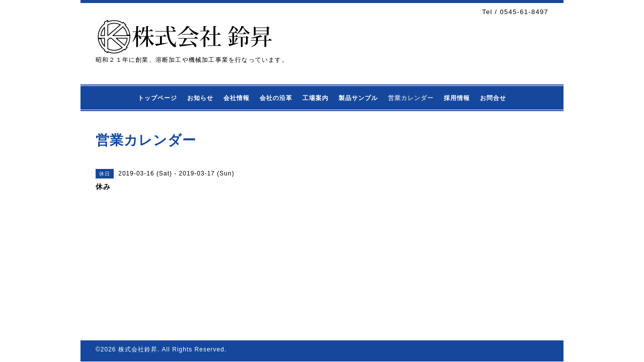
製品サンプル (358, 98)
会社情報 (236, 98)
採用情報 (457, 98)
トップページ (157, 98)
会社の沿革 (276, 98)
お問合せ (493, 98)
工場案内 (315, 98)
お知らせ (200, 98)
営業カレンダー (411, 98)
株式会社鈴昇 (138, 349)
